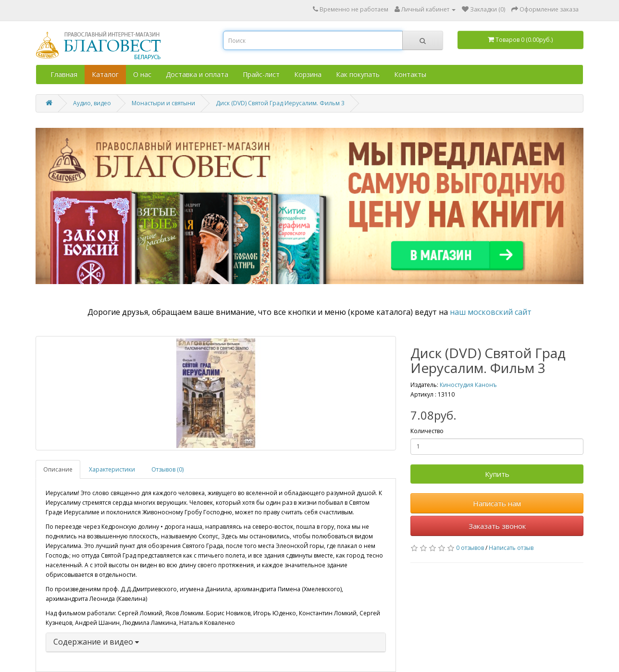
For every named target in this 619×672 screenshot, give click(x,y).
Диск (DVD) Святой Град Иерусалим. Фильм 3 (280, 103)
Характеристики (112, 469)
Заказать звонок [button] (497, 526)
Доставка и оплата (197, 74)
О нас (142, 74)
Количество (427, 431)
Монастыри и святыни (163, 103)
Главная (64, 74)
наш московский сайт (491, 312)
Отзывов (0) (167, 469)
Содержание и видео (96, 642)
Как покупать (358, 74)
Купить (497, 474)
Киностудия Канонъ (468, 385)
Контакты (410, 74)
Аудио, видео (92, 103)
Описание (58, 469)
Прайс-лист (261, 74)
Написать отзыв (511, 548)
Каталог (105, 74)
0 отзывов (470, 548)
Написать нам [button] (497, 503)
